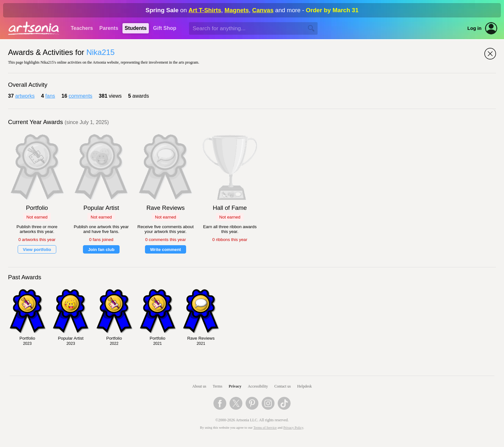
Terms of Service (265, 428)
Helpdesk (305, 386)
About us (199, 386)
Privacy (235, 386)
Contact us (283, 386)
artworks (25, 96)
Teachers (82, 28)
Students (136, 28)
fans (50, 96)
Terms (218, 386)
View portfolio (37, 250)
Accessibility (258, 386)
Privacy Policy (293, 428)
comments (81, 96)
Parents (109, 28)
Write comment (166, 250)
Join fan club (101, 250)
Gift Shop (165, 28)
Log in (474, 28)
